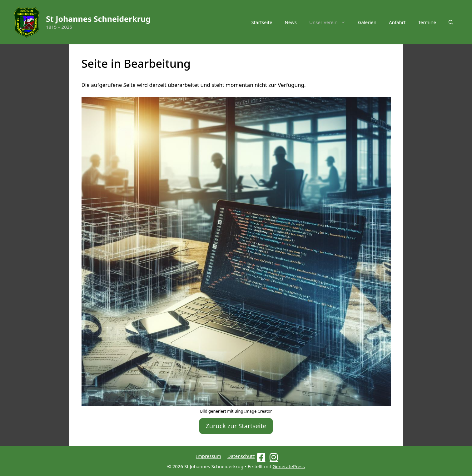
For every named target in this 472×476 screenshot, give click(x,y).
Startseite (262, 22)
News (291, 22)
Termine (427, 22)
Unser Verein (330, 22)
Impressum (209, 456)
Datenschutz (241, 456)
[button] (451, 22)
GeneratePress (289, 466)
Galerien (367, 22)
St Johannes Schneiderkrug (98, 19)
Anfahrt (397, 22)
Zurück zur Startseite (236, 426)
